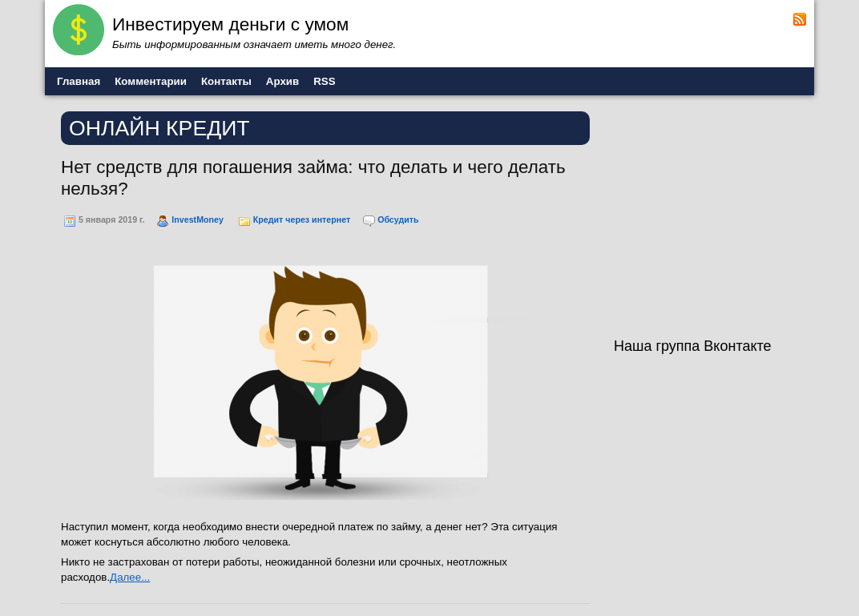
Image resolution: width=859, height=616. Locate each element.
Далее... (130, 577)
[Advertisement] (714, 215)
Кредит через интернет (302, 219)
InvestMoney (198, 219)
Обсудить (398, 219)
